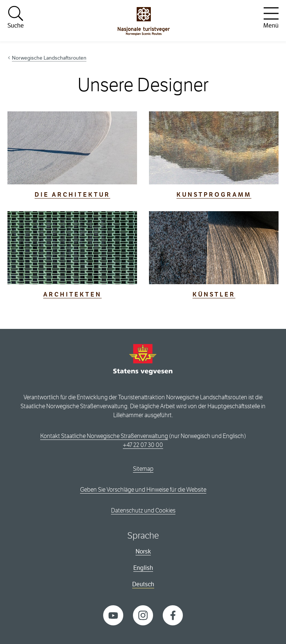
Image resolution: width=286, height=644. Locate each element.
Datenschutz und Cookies (143, 510)
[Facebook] (173, 615)
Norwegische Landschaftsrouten (49, 58)
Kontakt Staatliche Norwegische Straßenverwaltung (104, 436)
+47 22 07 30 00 (143, 445)
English (143, 568)
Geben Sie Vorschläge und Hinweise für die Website (143, 490)
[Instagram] (143, 615)
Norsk (143, 551)
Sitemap (143, 469)
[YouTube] (113, 615)
